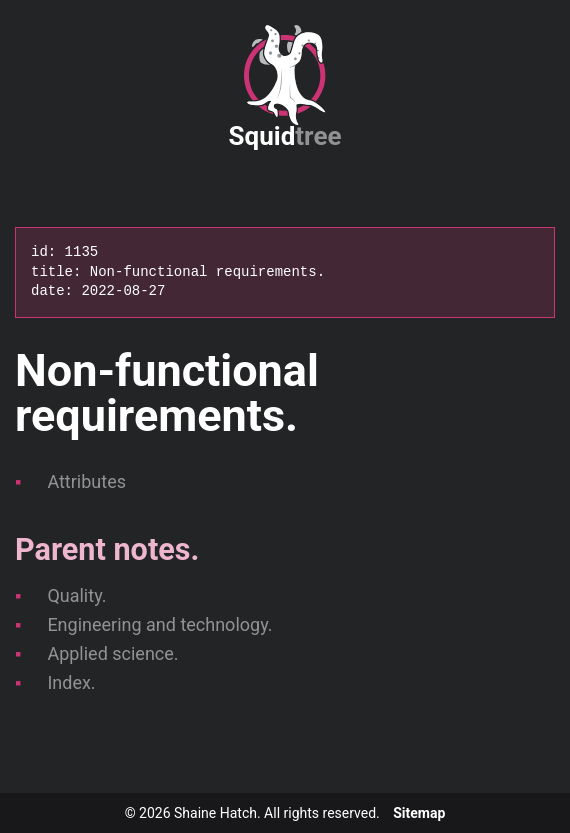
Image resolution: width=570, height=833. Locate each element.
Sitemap (419, 813)
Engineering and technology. (159, 624)
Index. (71, 682)
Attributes (86, 481)
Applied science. (112, 653)
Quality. (76, 595)
